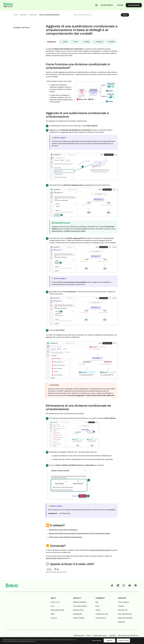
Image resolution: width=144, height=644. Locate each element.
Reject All (109, 640)
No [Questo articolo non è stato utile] (58, 569)
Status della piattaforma (125, 614)
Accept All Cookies (123, 640)
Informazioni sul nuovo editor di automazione (63, 530)
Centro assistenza (123, 602)
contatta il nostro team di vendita (75, 231)
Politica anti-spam (79, 635)
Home (15, 15)
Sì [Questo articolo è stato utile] (50, 569)
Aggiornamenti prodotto (125, 618)
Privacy (89, 635)
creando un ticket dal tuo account (100, 550)
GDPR (52, 614)
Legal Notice (113, 635)
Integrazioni (121, 622)
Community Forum (101, 618)
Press (52, 606)
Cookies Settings (96, 640)
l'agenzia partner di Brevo (54, 558)
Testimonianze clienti (102, 614)
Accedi (120, 5)
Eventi (97, 606)
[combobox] (102, 15)
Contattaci (121, 606)
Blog (97, 602)
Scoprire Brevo (107, 5)
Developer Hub (123, 610)
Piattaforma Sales (78, 610)
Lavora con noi (55, 602)
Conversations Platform (80, 606)
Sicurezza (54, 618)
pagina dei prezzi (57, 231)
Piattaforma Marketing (80, 602)
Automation (23, 15)
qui (69, 552)
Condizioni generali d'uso (100, 635)
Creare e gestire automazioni (49, 15)
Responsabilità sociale (57, 610)
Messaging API (78, 614)
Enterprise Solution (79, 618)
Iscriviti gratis (134, 5)
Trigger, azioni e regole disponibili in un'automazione (65, 537)
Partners (98, 610)
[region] (72, 641)
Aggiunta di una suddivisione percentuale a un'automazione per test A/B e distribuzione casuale (79, 533)
